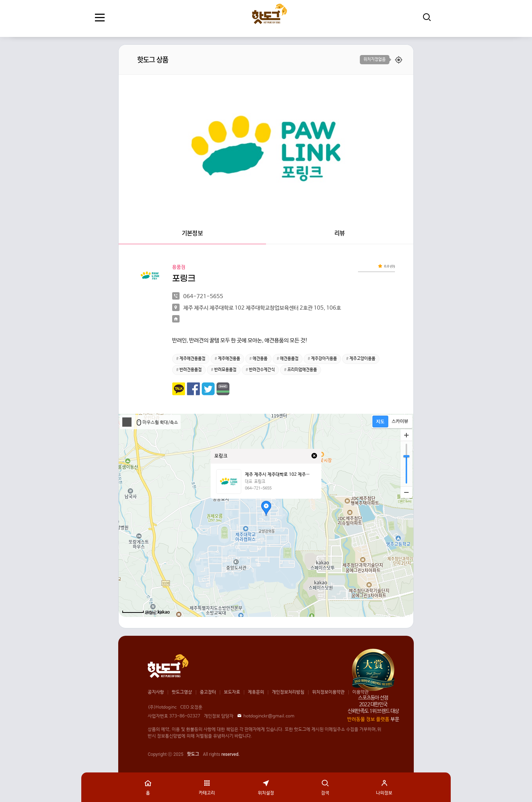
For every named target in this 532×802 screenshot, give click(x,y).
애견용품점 (289, 359)
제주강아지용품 (324, 359)
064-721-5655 (258, 488)
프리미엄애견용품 (302, 370)
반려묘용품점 (225, 370)
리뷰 (340, 233)
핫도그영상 (182, 692)
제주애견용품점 (192, 359)
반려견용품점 (191, 370)
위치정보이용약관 (328, 692)
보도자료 (232, 692)
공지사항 (156, 692)
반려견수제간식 (262, 370)
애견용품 (260, 359)
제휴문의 (256, 692)
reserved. (230, 754)
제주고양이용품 (362, 359)
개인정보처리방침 (288, 692)
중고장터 (208, 692)
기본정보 (192, 233)
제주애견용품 (229, 359)
